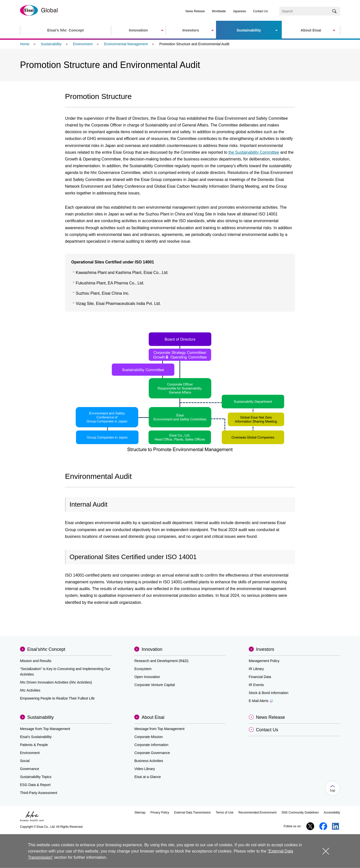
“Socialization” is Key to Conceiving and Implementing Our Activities (65, 672)
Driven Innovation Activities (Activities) (56, 682)
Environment (83, 44)
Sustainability (51, 44)
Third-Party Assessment (39, 793)
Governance (29, 769)
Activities (30, 690)
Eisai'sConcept (46, 649)
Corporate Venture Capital (154, 685)
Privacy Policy (160, 813)
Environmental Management (126, 44)
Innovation (152, 649)
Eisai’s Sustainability (36, 737)
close (326, 851)
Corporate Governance (152, 753)
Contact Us (260, 11)
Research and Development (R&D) (161, 661)
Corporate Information (151, 745)
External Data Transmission (192, 813)
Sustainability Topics (36, 777)
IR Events (256, 685)
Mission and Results (36, 661)
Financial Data (260, 677)
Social (25, 761)
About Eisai (153, 717)
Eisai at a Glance (147, 777)
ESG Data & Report (35, 785)
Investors (265, 649)
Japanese (239, 11)
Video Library (144, 769)
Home (25, 44)
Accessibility (332, 813)
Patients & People (34, 745)
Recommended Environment (257, 813)
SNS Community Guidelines (300, 813)
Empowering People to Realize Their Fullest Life (57, 698)
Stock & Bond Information (269, 693)
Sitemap (140, 813)
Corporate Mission (148, 737)
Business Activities (149, 761)
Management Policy (264, 661)
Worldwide (219, 11)
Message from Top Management (45, 729)
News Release (195, 11)
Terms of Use (225, 813)
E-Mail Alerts (261, 701)
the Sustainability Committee (254, 152)
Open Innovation (147, 677)
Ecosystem (143, 669)
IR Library (256, 669)
